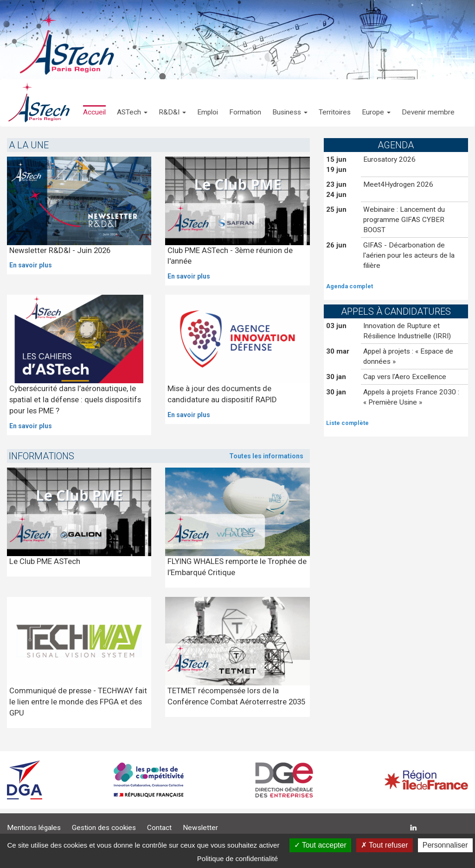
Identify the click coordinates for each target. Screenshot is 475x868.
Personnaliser (445, 845)
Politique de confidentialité (237, 858)
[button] (132, 103)
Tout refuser (385, 845)
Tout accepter (320, 845)
